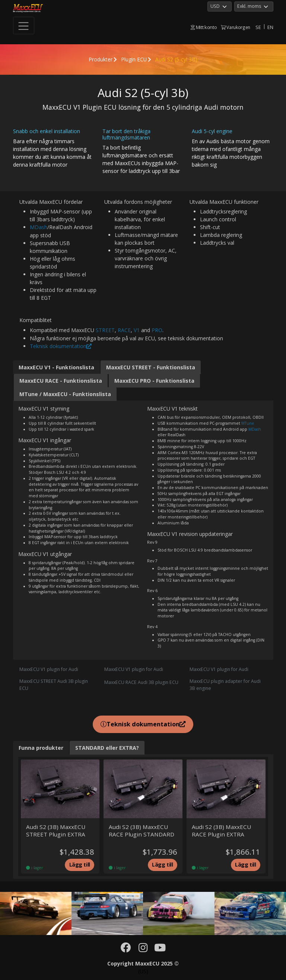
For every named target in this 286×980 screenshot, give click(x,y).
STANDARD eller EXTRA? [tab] (107, 747)
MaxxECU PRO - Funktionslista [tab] (154, 380)
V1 (137, 330)
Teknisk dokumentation (61, 345)
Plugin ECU (134, 59)
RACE (124, 330)
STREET (105, 330)
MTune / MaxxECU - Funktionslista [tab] (65, 393)
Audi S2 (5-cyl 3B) (177, 59)
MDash (39, 227)
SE (258, 27)
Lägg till (79, 865)
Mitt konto (204, 27)
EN (270, 27)
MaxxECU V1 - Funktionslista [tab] (56, 367)
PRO (157, 330)
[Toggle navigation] (24, 26)
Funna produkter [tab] (41, 747)
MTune (248, 422)
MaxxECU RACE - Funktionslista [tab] (61, 380)
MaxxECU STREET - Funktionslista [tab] (151, 367)
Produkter (100, 59)
